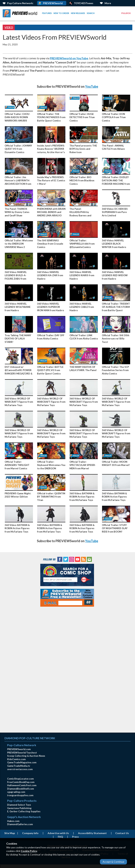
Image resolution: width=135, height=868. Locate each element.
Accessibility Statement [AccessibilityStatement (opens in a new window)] (92, 833)
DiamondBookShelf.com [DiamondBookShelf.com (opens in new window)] (21, 789)
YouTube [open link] (92, 86)
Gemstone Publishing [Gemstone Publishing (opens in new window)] (19, 808)
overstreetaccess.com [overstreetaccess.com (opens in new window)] (20, 769)
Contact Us (122, 833)
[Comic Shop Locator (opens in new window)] (67, 571)
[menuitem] (21, 13)
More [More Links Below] (108, 3)
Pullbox (126, 13)
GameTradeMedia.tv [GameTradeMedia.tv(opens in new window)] (19, 766)
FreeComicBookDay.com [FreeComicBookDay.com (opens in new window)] (21, 782)
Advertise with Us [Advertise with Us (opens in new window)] (58, 833)
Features (47, 13)
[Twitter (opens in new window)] (66, 559)
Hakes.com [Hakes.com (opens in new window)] (13, 821)
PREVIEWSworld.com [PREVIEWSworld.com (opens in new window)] (19, 749)
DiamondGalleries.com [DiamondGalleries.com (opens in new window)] (20, 824)
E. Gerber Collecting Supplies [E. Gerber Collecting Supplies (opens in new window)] (24, 811)
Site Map (10, 833)
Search (91, 13)
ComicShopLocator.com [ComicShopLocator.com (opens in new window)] (20, 779)
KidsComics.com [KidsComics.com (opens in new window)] (16, 759)
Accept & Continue (113, 862)
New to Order (61, 13)
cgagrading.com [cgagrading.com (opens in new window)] (16, 792)
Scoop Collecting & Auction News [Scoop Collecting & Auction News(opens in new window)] (26, 756)
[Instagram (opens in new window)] (72, 559)
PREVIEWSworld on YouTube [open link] (69, 58)
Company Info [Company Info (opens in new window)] (30, 833)
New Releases (78, 13)
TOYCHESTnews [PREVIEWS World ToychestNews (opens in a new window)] (84, 3)
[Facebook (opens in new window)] (60, 559)
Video (9, 27)
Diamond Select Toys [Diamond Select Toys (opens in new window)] (19, 805)
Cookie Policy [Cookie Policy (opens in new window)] (29, 851)
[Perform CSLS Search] (86, 580)
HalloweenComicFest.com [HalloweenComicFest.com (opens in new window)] (22, 785)
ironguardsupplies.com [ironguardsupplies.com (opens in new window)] (20, 795)
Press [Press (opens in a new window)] (75, 837)
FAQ (60, 837)
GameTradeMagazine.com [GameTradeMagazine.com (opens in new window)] (22, 762)
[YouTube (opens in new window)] (78, 559)
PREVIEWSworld (53, 3)
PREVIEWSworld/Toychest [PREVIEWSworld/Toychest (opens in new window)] (22, 753)
